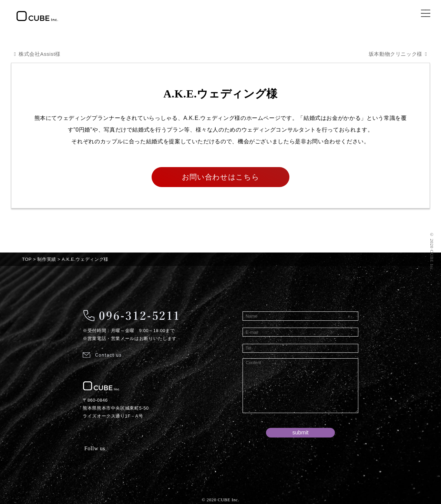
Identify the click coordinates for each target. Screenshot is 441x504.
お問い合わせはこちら (220, 177)
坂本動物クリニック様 (393, 54)
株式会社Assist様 (41, 54)
